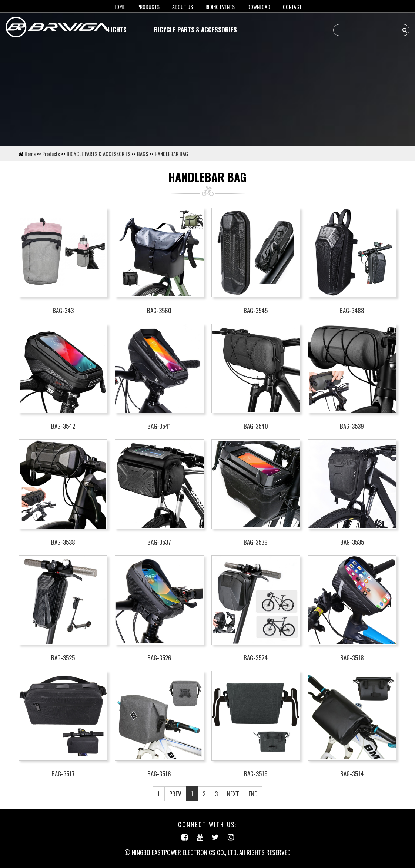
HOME (119, 6)
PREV (175, 794)
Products (148, 6)
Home (30, 154)
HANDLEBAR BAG (171, 154)
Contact (292, 6)
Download (259, 6)
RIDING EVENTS (220, 6)
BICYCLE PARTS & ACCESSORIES (195, 29)
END (253, 794)
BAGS (143, 154)
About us (183, 6)
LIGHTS (117, 29)
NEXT (233, 794)
